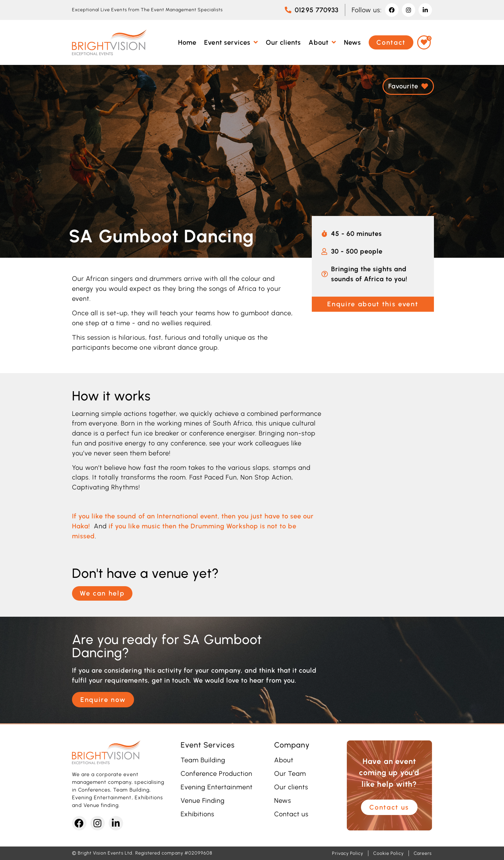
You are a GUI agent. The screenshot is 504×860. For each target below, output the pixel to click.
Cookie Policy (388, 853)
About (284, 760)
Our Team (290, 774)
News (283, 801)
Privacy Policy (348, 853)
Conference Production (217, 774)
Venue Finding (203, 801)
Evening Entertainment (217, 787)
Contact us (291, 814)
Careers (423, 853)
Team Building (203, 760)
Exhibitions (198, 814)
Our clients (291, 787)
